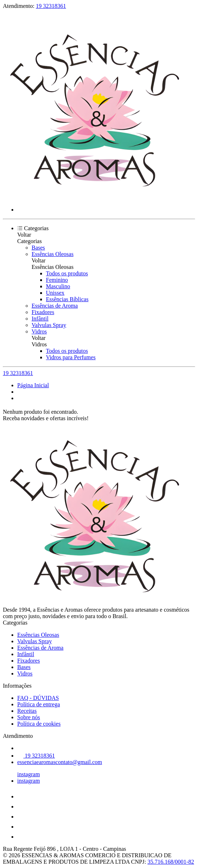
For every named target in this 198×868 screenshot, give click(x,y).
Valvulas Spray (49, 325)
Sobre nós (29, 717)
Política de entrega (39, 704)
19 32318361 (51, 6)
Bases (38, 248)
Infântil (40, 319)
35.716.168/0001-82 (171, 862)
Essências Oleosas (53, 254)
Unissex (55, 293)
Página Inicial (33, 385)
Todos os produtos (67, 273)
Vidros (39, 331)
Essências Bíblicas (67, 299)
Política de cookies (39, 724)
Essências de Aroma (55, 306)
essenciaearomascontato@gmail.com (60, 762)
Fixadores (43, 312)
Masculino (58, 286)
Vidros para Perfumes (71, 357)
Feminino (57, 280)
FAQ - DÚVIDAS (38, 698)
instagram (29, 774)
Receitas (27, 711)
